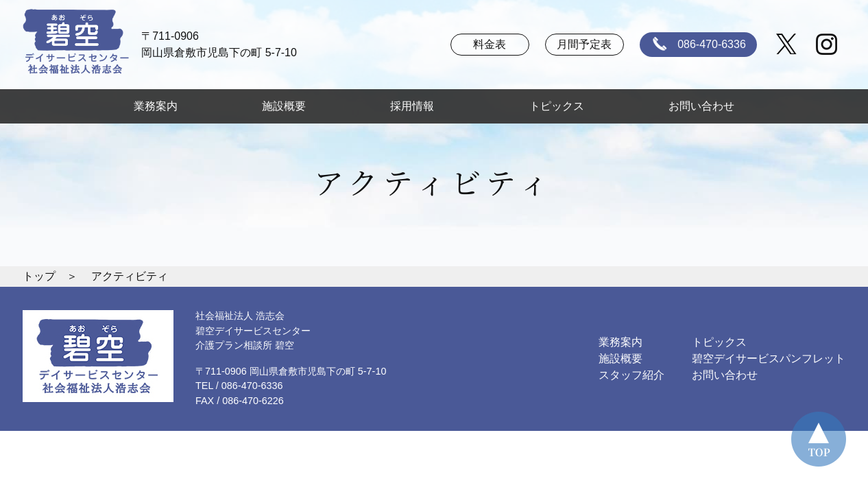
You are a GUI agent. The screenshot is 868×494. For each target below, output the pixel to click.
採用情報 (418, 106)
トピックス (557, 106)
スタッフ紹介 (631, 375)
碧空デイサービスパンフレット (769, 358)
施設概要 (284, 106)
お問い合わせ (701, 106)
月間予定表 (584, 44)
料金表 (490, 44)
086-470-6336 (697, 45)
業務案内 (156, 106)
